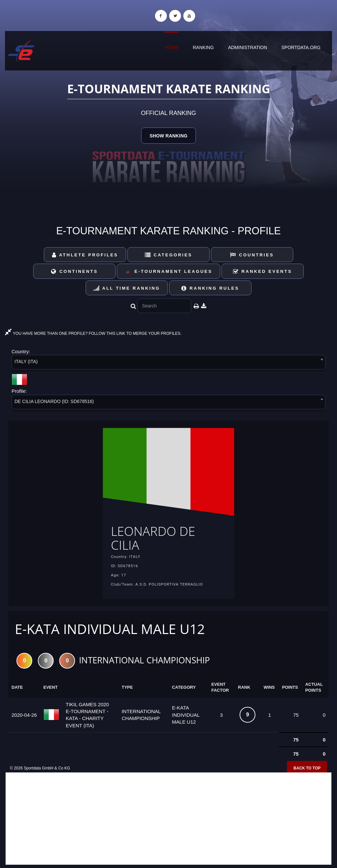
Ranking (203, 47)
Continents (74, 271)
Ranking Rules (210, 288)
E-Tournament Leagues (168, 272)
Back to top (307, 770)
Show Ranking (168, 136)
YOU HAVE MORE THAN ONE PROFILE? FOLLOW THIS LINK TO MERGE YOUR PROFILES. (93, 333)
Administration (248, 47)
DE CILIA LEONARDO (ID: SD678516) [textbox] (54, 401)
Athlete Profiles (85, 255)
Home (171, 47)
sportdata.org (301, 47)
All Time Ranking (127, 288)
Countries (252, 255)
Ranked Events (263, 271)
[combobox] (168, 363)
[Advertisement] (168, 820)
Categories (169, 255)
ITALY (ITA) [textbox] (26, 362)
